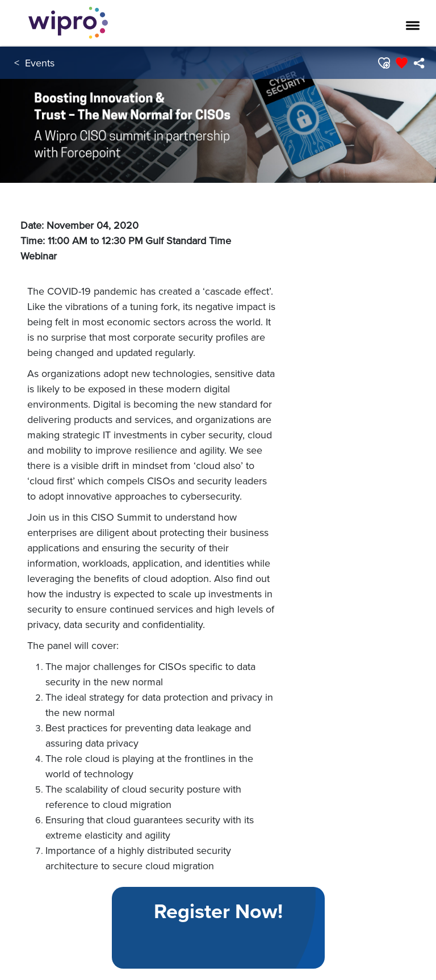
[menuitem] (419, 63)
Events (40, 63)
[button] (383, 63)
